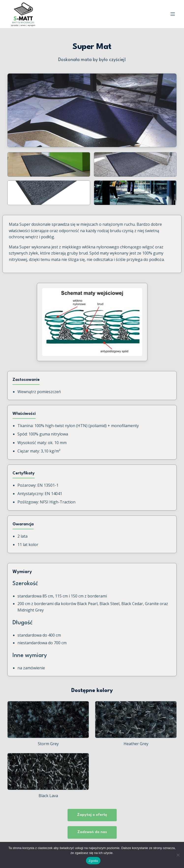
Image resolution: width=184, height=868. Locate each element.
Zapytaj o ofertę (92, 815)
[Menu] (173, 14)
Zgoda (93, 861)
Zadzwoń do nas (92, 832)
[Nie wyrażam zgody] (178, 855)
